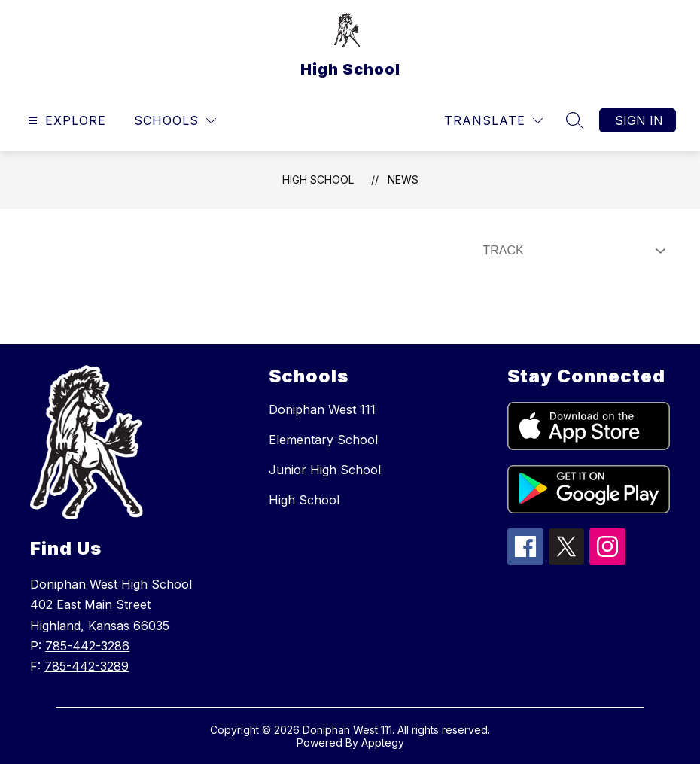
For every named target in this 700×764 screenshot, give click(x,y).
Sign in (639, 120)
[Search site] (575, 120)
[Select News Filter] (571, 251)
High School (318, 180)
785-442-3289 (87, 666)
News (403, 180)
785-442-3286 (87, 646)
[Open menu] (65, 121)
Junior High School (325, 470)
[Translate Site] (493, 121)
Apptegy (383, 743)
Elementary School (323, 440)
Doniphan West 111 (322, 409)
